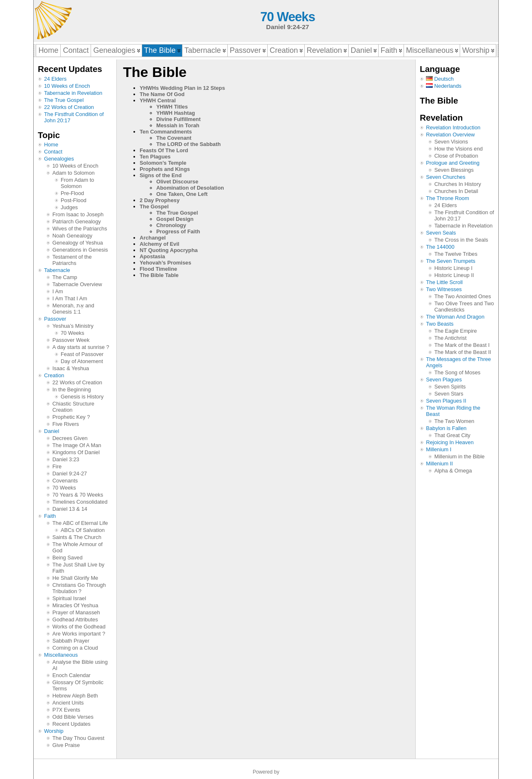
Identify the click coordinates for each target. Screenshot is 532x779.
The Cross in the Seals (461, 240)
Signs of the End (161, 175)
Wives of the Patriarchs (80, 229)
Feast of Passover (82, 354)
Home (51, 145)
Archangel (153, 238)
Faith (50, 516)
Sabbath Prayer (71, 641)
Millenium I (439, 449)
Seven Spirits (450, 387)
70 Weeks (287, 17)
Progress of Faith (178, 231)
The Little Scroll (444, 282)
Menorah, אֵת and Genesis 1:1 (73, 309)
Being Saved (68, 558)
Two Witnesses (444, 289)
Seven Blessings (454, 170)
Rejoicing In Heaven (450, 442)
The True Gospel (64, 100)
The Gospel (154, 206)
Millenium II (440, 464)
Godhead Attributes (75, 619)
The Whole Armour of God (78, 547)
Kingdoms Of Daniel (76, 452)
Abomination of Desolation (190, 188)
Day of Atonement (82, 361)
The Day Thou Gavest (78, 738)
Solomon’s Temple (163, 163)
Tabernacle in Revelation (73, 93)
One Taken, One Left (182, 194)
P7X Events (66, 710)
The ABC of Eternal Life (80, 523)
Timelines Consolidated (80, 502)
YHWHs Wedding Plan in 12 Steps (182, 88)
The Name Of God (162, 94)
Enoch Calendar (71, 675)
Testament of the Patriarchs (72, 260)
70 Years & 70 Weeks (78, 495)
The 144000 (440, 247)
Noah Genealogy (72, 236)
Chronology (171, 225)
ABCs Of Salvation (83, 530)
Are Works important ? (79, 634)
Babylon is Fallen (446, 428)
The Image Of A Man (77, 445)
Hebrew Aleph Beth (75, 696)
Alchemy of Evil (159, 244)
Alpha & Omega (453, 471)
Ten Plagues (155, 157)
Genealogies (59, 159)
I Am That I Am (70, 298)
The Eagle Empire (456, 331)
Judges (69, 207)
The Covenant (174, 138)
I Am (58, 291)
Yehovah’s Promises (165, 263)
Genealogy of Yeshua (78, 243)
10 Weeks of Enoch (67, 86)
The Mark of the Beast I (462, 345)
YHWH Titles (172, 107)
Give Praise (66, 745)
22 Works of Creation (69, 107)
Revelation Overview (450, 135)
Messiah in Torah (178, 125)
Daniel (52, 431)
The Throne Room (448, 198)
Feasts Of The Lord (164, 150)
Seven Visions (451, 142)
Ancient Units (68, 703)
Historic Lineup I (453, 268)
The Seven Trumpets (451, 261)
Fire (57, 466)
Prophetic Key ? (71, 417)
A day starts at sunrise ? (81, 347)
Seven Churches (446, 177)
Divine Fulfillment (179, 119)
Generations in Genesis (80, 250)
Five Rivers (66, 424)
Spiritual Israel (69, 598)
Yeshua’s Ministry (73, 326)
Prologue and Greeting (453, 163)
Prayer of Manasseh (76, 612)
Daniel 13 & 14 (70, 509)
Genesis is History (82, 397)
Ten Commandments (166, 132)
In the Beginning (72, 389)
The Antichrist (451, 338)
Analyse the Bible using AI (80, 665)
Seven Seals (441, 233)
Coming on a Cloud (75, 648)
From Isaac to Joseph (78, 214)
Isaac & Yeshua (71, 368)
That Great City (452, 435)
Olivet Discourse (177, 182)
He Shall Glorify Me (75, 578)
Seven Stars (449, 394)
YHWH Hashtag (176, 113)
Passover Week (71, 340)
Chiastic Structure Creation (73, 407)
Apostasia (152, 256)
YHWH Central (158, 100)
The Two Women (454, 421)
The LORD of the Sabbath (188, 144)
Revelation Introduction (453, 127)
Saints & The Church (77, 537)
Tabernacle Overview (77, 284)
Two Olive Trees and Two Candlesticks (464, 307)
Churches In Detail (456, 191)
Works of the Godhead (79, 627)
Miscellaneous (61, 655)
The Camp (65, 277)
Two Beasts (440, 324)
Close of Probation (456, 156)
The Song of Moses (457, 372)
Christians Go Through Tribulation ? (79, 588)
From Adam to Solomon (77, 183)
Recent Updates (71, 724)
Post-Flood (74, 200)
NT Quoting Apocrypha (169, 250)
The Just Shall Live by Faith (78, 568)
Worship (54, 731)
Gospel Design (175, 219)
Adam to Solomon (74, 173)
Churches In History (458, 184)
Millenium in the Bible (459, 456)
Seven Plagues (444, 380)
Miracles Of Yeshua (75, 605)
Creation (54, 375)
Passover (55, 319)
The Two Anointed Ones (463, 296)
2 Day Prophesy (160, 200)
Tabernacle (57, 270)
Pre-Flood (72, 193)
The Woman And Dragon (455, 317)
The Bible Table (159, 275)
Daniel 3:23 (66, 459)
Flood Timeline (158, 269)
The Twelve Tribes (456, 254)
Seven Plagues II (446, 401)
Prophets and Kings (165, 169)
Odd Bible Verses (73, 717)
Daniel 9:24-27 (70, 474)
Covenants (65, 481)
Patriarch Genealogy (77, 221)
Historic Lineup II (454, 275)
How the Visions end (458, 149)
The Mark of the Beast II (463, 352)
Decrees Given (70, 438)
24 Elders (55, 79)
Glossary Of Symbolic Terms (78, 685)
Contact (53, 152)
